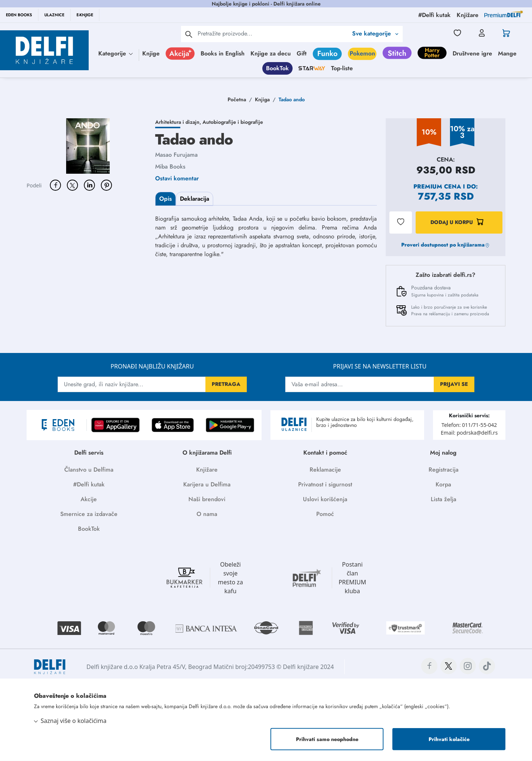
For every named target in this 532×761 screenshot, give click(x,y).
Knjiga (262, 99)
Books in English (223, 53)
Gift (302, 53)
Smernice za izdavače (89, 514)
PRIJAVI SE (454, 384)
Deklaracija (195, 199)
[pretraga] (189, 34)
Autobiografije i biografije (233, 122)
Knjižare (207, 470)
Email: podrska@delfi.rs (469, 433)
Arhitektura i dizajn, (179, 122)
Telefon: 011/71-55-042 (469, 425)
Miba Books (170, 167)
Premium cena (437, 186)
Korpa (443, 484)
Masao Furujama (176, 155)
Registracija (444, 470)
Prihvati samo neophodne (327, 739)
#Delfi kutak (89, 484)
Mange (507, 53)
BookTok (277, 68)
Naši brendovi (207, 499)
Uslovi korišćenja (325, 499)
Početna (237, 99)
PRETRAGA (226, 384)
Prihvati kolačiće (449, 739)
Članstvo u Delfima (89, 470)
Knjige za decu (271, 53)
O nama (207, 514)
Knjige (151, 53)
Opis (166, 199)
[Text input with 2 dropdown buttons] (273, 33)
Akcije (89, 499)
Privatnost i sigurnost (325, 484)
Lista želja (444, 499)
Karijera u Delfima (207, 484)
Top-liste (342, 68)
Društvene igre (472, 53)
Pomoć (325, 514)
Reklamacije (325, 470)
